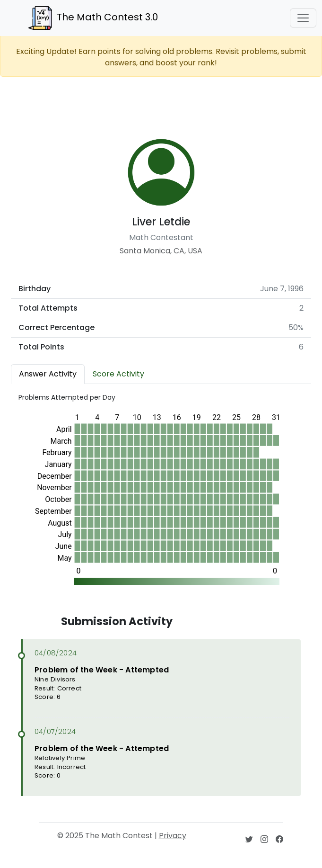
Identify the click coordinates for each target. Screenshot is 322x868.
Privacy (173, 836)
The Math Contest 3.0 (93, 18)
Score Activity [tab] (118, 374)
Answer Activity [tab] (48, 374)
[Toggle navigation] (303, 18)
